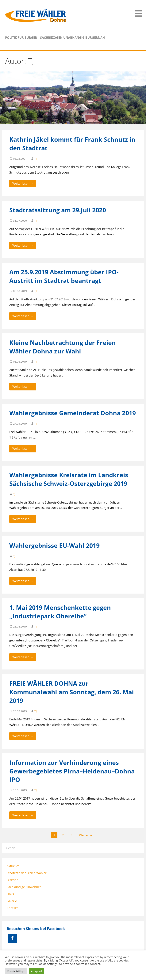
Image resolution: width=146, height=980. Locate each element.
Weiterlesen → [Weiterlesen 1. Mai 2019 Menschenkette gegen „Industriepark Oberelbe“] (23, 657)
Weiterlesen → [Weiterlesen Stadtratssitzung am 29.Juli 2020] (23, 245)
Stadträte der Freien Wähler (27, 873)
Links (10, 894)
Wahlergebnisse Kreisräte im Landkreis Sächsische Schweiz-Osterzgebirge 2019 (69, 479)
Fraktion (13, 880)
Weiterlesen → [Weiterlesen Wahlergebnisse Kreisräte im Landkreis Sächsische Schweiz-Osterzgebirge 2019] (23, 519)
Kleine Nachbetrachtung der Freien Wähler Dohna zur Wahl (63, 347)
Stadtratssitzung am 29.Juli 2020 (58, 210)
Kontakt (12, 908)
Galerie (12, 901)
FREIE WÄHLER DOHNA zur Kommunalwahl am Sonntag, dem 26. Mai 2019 (72, 692)
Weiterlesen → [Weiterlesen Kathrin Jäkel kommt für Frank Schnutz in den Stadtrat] (23, 183)
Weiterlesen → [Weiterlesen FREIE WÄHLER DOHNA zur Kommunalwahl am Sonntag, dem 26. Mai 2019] (23, 736)
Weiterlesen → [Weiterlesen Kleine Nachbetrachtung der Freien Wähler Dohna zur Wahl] (23, 387)
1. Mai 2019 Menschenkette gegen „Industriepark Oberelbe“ (60, 612)
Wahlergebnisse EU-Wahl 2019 (54, 545)
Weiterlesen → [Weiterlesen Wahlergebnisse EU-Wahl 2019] (23, 581)
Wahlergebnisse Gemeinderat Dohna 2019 (73, 413)
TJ (36, 159)
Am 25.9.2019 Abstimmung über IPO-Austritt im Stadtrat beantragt (64, 276)
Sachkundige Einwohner (24, 887)
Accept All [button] (36, 971)
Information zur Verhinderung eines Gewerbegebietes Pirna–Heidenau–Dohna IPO (72, 771)
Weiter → (86, 835)
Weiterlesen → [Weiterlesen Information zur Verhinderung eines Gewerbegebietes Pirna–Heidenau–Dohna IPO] (23, 815)
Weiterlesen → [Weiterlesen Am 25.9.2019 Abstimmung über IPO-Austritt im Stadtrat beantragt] (23, 316)
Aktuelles (13, 866)
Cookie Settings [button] (16, 971)
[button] (140, 9)
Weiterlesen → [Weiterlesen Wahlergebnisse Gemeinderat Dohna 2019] (23, 449)
